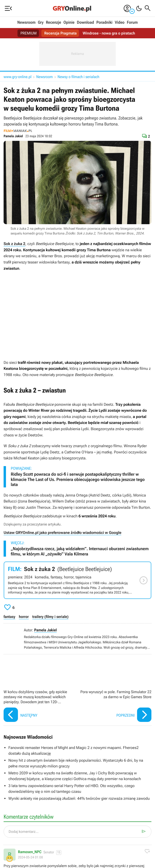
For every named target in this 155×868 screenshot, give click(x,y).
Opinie (69, 23)
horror (24, 617)
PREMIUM (28, 33)
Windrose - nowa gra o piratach (109, 33)
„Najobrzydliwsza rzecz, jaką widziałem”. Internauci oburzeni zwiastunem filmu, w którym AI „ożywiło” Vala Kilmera (80, 551)
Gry (41, 23)
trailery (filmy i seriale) (50, 617)
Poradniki (104, 23)
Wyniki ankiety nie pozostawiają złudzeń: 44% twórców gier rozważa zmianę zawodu (79, 798)
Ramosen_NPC (30, 852)
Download (85, 23)
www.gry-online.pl (18, 77)
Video (120, 23)
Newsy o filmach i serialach (79, 77)
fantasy (9, 617)
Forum (132, 23)
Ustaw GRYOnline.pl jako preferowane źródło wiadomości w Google (62, 533)
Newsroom (26, 23)
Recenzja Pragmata (61, 33)
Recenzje (54, 23)
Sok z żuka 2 (14, 244)
